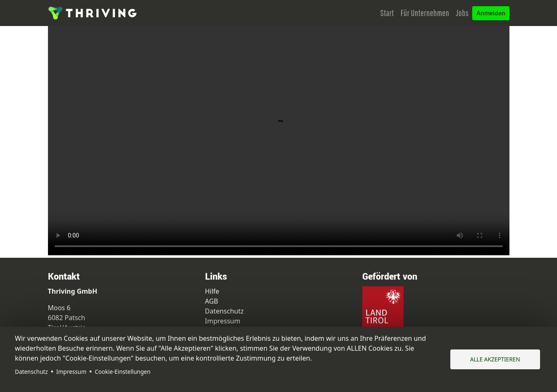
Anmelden (491, 13)
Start (387, 13)
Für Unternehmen (425, 13)
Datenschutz (31, 372)
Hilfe (212, 291)
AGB (212, 301)
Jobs (462, 13)
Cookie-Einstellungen (123, 372)
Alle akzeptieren (495, 359)
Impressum (71, 372)
